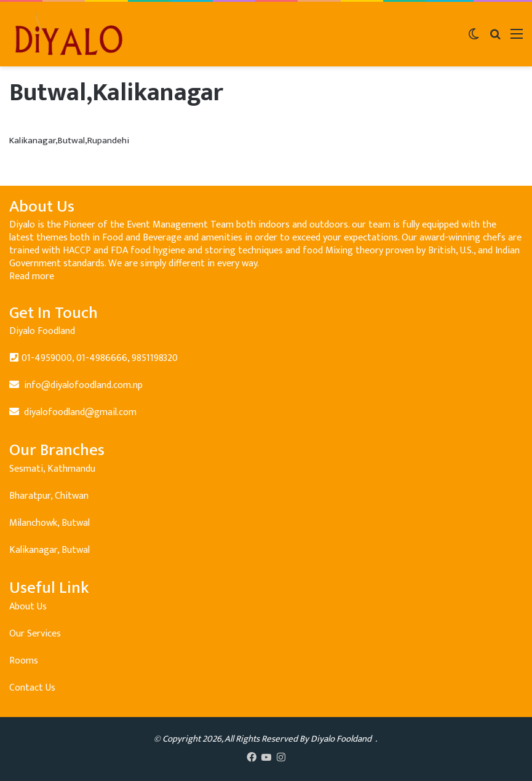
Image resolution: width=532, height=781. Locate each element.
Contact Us (32, 688)
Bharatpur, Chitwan (49, 496)
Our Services (35, 634)
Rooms (24, 661)
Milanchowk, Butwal (50, 523)
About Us (28, 607)
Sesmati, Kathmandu (52, 469)
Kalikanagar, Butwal (50, 550)
